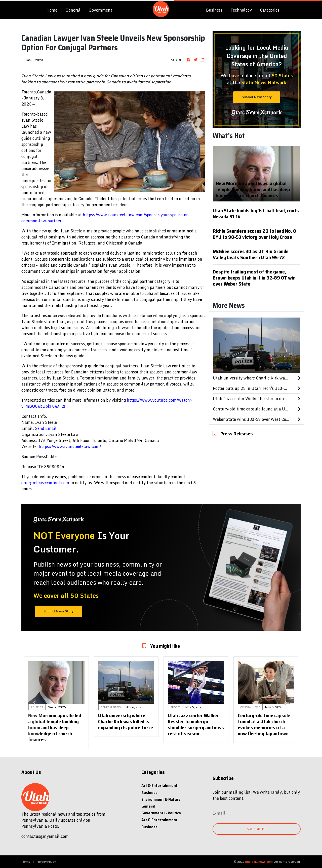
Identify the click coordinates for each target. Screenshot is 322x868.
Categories (270, 10)
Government (100, 10)
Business (214, 10)
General (73, 10)
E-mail (219, 813)
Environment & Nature (161, 799)
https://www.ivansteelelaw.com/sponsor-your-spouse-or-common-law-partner (105, 218)
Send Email (46, 428)
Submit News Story (257, 97)
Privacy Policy (46, 862)
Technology (241, 10)
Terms (26, 862)
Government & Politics (161, 813)
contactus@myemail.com (45, 836)
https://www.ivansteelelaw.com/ (70, 446)
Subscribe (257, 829)
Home (54, 10)
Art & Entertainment (159, 786)
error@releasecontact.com (45, 483)
